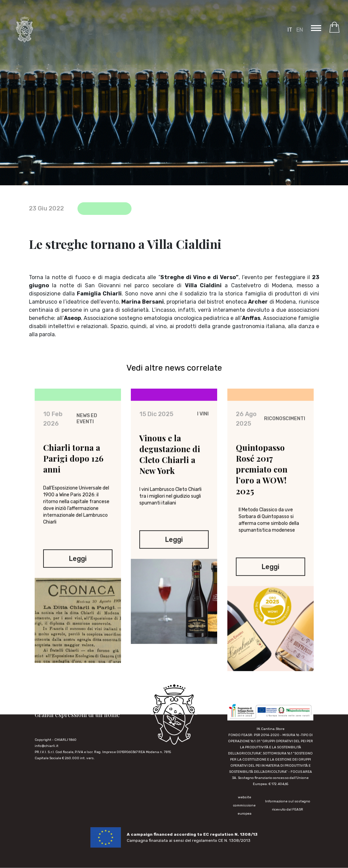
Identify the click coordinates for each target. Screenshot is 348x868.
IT (290, 30)
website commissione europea (244, 805)
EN (300, 30)
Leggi (78, 566)
